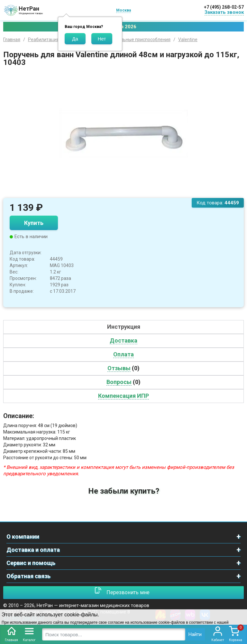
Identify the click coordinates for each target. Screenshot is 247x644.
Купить (34, 223)
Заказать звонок (224, 12)
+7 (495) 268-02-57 (224, 7)
